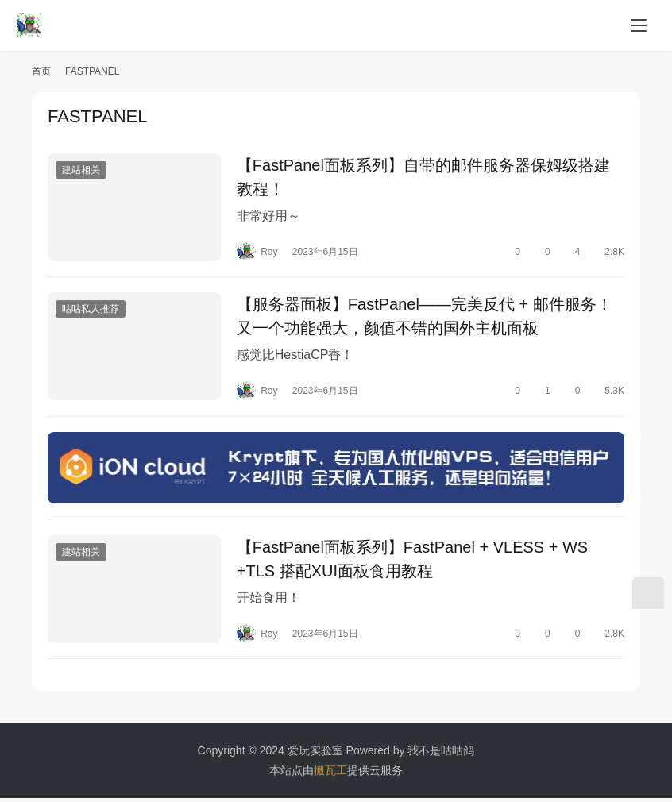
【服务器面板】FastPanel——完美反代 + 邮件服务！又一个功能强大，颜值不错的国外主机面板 (425, 318)
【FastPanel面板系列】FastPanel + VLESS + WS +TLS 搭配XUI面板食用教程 (412, 562)
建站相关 (81, 170)
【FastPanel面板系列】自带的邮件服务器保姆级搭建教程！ (423, 177)
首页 (41, 71)
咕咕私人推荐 (91, 310)
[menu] (639, 25)
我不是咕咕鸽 (441, 754)
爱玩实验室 (315, 754)
